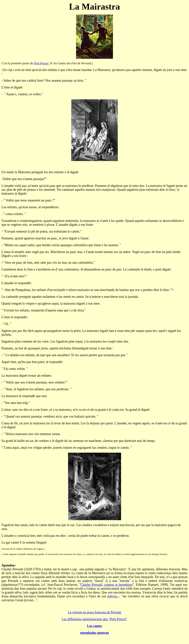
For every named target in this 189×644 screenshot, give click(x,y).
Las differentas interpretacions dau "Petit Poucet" (95, 619)
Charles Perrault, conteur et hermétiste (106, 585)
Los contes (95, 626)
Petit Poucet (41, 63)
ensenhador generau (94, 633)
